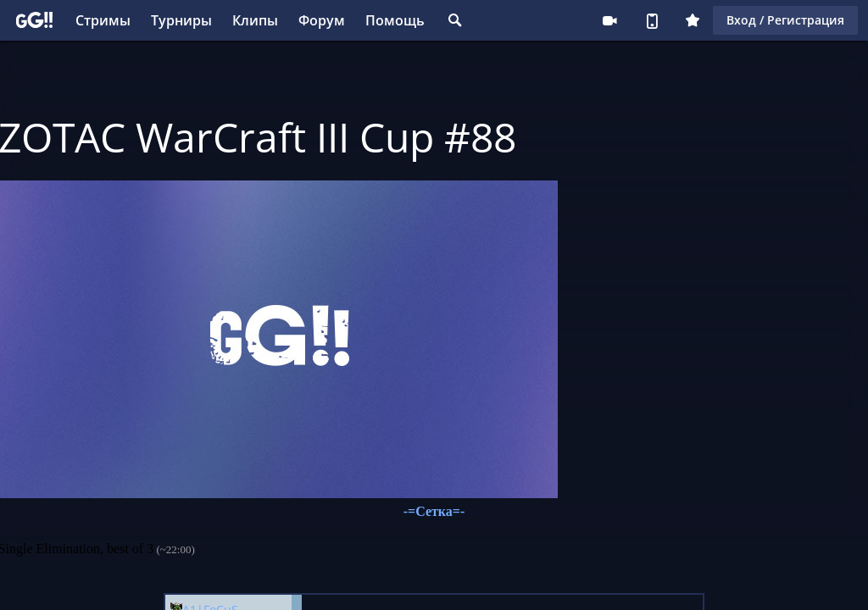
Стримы (103, 20)
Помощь (395, 20)
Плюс (693, 20)
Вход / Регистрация (785, 20)
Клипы (255, 20)
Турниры (181, 20)
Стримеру (609, 20)
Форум (322, 20)
